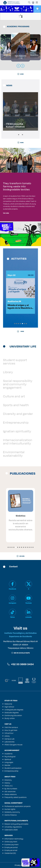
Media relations (11, 794)
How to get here (11, 730)
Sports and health (16, 405)
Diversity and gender (18, 414)
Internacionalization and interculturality (18, 442)
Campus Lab (9, 739)
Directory (8, 780)
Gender (7, 765)
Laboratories (9, 742)
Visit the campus (11, 727)
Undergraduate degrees (14, 710)
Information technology (14, 839)
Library (8, 372)
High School (9, 707)
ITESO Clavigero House (13, 745)
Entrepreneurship (16, 422)
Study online (10, 718)
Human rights (10, 809)
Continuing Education (13, 715)
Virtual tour (9, 733)
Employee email (11, 850)
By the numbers (11, 789)
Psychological (10, 756)
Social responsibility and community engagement (18, 384)
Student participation (13, 768)
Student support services (15, 362)
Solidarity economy (12, 812)
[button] (19, 135)
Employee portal (11, 847)
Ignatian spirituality (17, 431)
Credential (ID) (10, 853)
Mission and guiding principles (16, 824)
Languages (9, 762)
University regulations (13, 827)
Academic (9, 754)
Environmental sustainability (14, 454)
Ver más (6, 213)
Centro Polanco (11, 815)
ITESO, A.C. (9, 786)
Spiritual (8, 759)
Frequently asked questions (15, 797)
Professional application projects (17, 806)
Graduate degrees (12, 712)
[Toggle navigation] (36, 2)
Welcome (8, 704)
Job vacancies (10, 791)
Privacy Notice (21, 865)
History (7, 783)
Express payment (11, 844)
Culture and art (14, 396)
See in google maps (21, 653)
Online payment (11, 842)
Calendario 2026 (11, 830)
